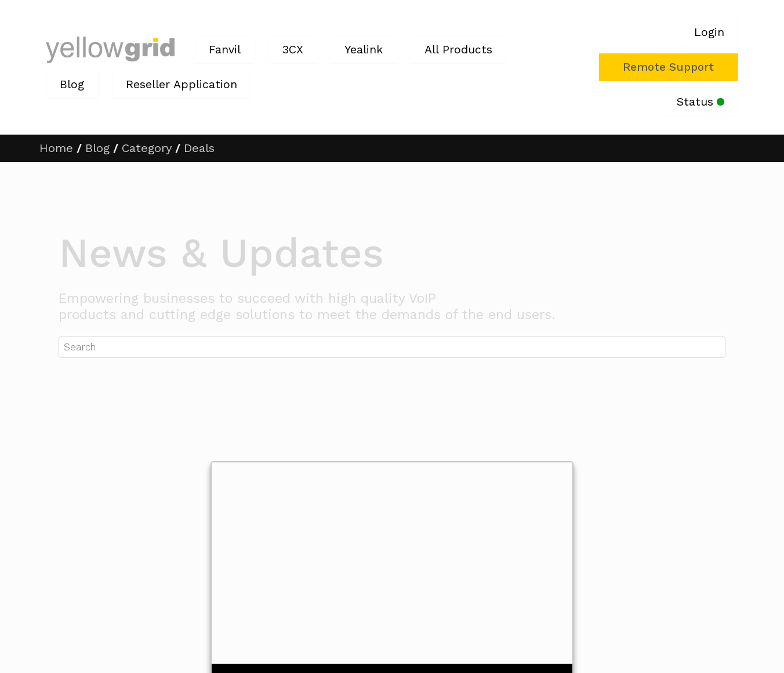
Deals (199, 148)
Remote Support (668, 67)
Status (700, 102)
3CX (293, 50)
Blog (72, 84)
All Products (458, 50)
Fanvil (225, 50)
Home (56, 148)
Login (709, 32)
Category (147, 148)
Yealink (364, 50)
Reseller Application (182, 84)
